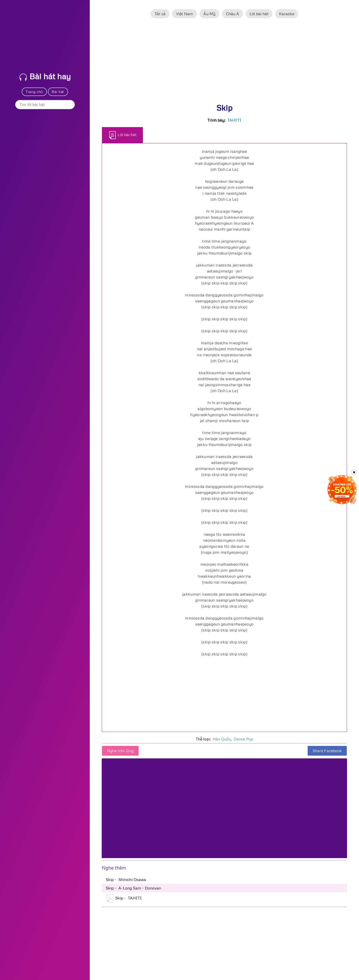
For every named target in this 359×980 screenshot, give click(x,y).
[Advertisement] (224, 63)
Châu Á (232, 14)
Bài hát (58, 92)
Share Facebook (327, 751)
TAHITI (234, 120)
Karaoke (287, 14)
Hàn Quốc (222, 739)
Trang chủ (34, 92)
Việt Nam (184, 14)
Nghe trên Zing (120, 751)
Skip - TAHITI (124, 898)
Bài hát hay (45, 76)
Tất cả (160, 14)
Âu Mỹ (209, 14)
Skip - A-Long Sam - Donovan (133, 888)
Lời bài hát (259, 14)
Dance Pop (243, 739)
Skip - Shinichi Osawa (126, 880)
